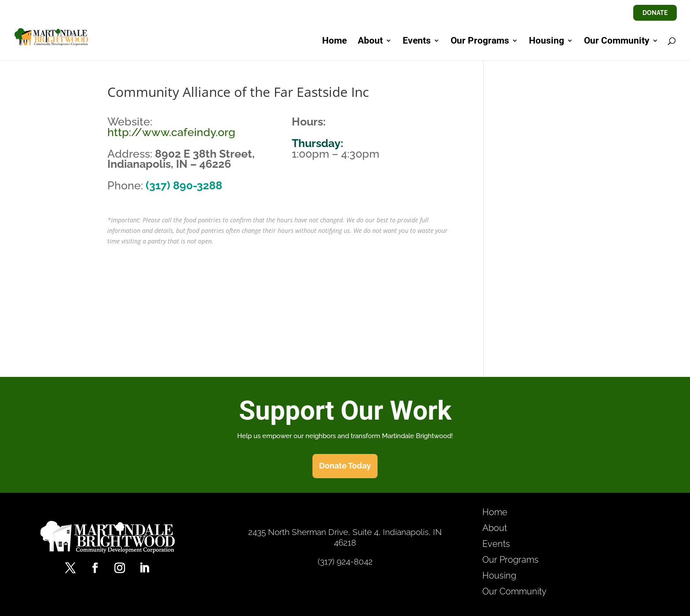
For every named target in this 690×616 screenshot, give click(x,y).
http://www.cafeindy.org (171, 132)
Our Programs (480, 42)
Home (334, 42)
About (370, 42)
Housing (547, 42)
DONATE (655, 13)
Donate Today (345, 466)
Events (417, 42)
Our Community (617, 42)
